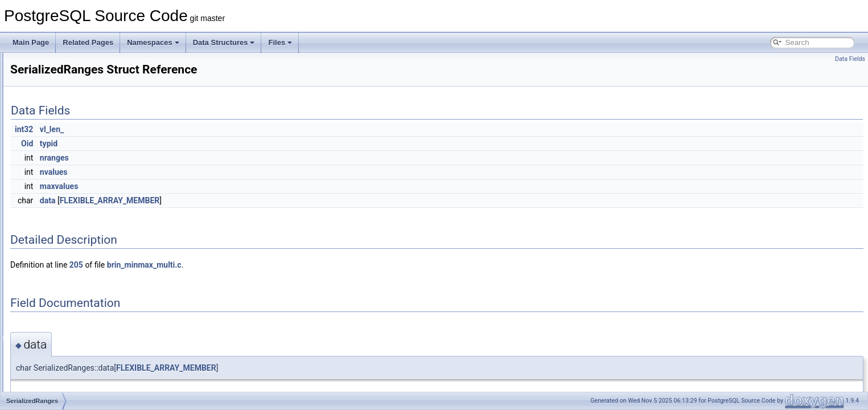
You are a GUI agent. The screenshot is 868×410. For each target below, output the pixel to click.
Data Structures (224, 42)
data (190, 200)
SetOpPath (54, 366)
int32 (166, 129)
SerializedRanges (64, 228)
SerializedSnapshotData (74, 253)
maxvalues (201, 186)
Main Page (31, 42)
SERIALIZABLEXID (67, 165)
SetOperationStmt (65, 353)
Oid (169, 143)
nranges (197, 158)
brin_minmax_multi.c (287, 265)
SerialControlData (65, 128)
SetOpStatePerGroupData (77, 391)
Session (50, 290)
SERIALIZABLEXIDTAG (74, 178)
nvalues (196, 172)
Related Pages (88, 42)
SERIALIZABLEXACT (71, 153)
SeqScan (52, 65)
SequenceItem (59, 115)
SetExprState (58, 328)
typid (191, 143)
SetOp (47, 341)
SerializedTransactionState (78, 265)
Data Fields (850, 59)
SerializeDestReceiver (71, 215)
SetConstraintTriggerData (76, 315)
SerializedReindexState (73, 240)
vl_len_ (194, 129)
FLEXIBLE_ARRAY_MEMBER (252, 200)
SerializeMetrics (62, 278)
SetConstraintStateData (73, 303)
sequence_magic (63, 102)
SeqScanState (59, 77)
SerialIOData (57, 140)
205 (219, 265)
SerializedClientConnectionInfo (84, 203)
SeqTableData (59, 90)
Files (280, 42)
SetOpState (55, 378)
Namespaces (153, 42)
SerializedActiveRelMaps (75, 190)
